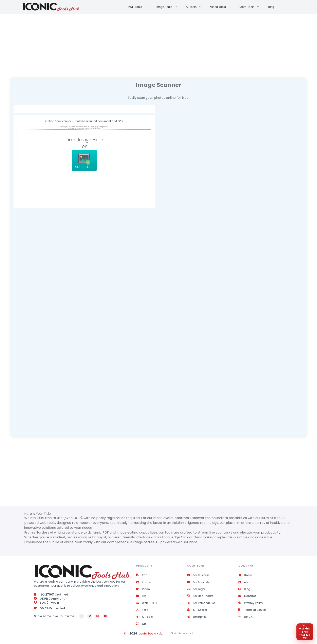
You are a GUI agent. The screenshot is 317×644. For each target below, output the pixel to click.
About (246, 583)
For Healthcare (201, 597)
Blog (271, 7)
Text (142, 612)
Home (246, 576)
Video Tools (221, 6)
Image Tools (167, 6)
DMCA (246, 619)
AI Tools (194, 6)
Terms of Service (254, 612)
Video (143, 590)
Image (144, 583)
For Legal (197, 590)
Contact (247, 597)
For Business (199, 576)
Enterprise (198, 619)
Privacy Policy (251, 605)
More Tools (250, 6)
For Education (200, 583)
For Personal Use (202, 605)
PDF (142, 576)
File (141, 597)
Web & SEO (147, 605)
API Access (198, 612)
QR (141, 626)
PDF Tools (138, 6)
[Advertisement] (158, 42)
